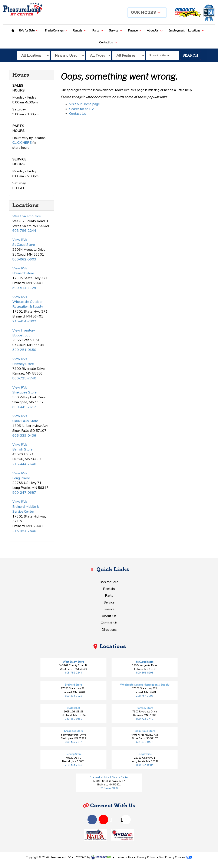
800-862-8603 (24, 259)
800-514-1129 (24, 288)
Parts (98, 31)
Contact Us (108, 43)
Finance (135, 31)
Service (116, 31)
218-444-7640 (24, 464)
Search (190, 55)
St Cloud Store (24, 245)
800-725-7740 (24, 378)
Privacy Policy (146, 857)
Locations (196, 31)
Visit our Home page (85, 104)
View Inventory (24, 330)
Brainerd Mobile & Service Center (26, 509)
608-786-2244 (24, 231)
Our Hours (146, 12)
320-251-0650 (24, 350)
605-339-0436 (24, 436)
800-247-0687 (24, 493)
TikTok (111, 819)
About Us (155, 31)
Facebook (88, 819)
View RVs (20, 240)
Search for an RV (82, 109)
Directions (109, 630)
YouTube (100, 819)
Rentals (80, 31)
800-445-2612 (24, 407)
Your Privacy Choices (176, 857)
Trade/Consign (56, 31)
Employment (176, 31)
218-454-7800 (24, 531)
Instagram (122, 819)
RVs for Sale (29, 31)
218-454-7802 (24, 321)
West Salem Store (27, 216)
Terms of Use (125, 857)
